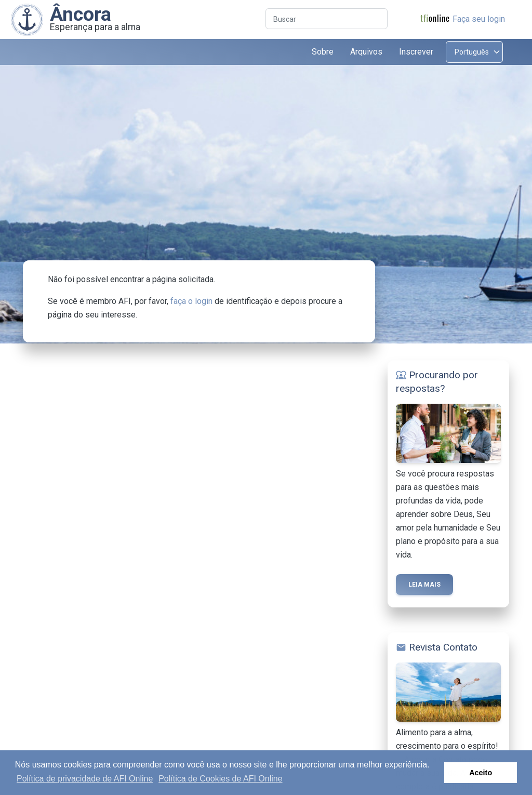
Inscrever (416, 52)
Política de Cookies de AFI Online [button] (220, 779)
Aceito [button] (481, 773)
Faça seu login (479, 19)
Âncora (81, 14)
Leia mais (424, 585)
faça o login (191, 301)
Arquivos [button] (366, 52)
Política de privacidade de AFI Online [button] (85, 779)
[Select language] (474, 52)
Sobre (323, 52)
